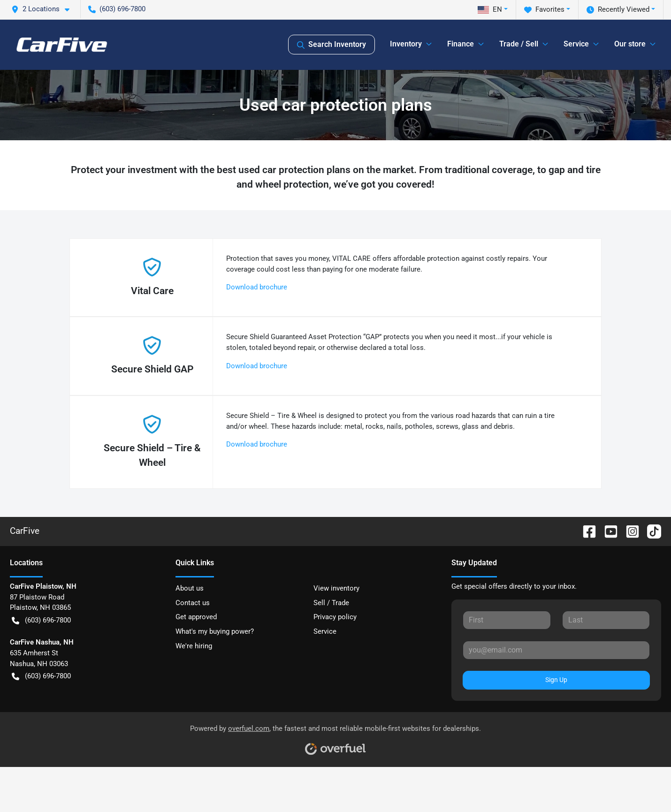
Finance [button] (461, 44)
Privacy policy (335, 617)
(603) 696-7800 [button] (117, 9)
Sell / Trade (331, 603)
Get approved (196, 617)
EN (490, 9)
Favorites (544, 10)
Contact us (193, 603)
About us (190, 588)
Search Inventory (332, 45)
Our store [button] (630, 44)
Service (325, 631)
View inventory (336, 588)
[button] (44, 9)
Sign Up (556, 680)
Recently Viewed (618, 10)
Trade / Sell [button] (519, 44)
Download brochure (257, 287)
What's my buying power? (215, 631)
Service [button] (576, 44)
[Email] (556, 650)
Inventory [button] (406, 44)
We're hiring (194, 646)
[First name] (507, 620)
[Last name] (606, 620)
